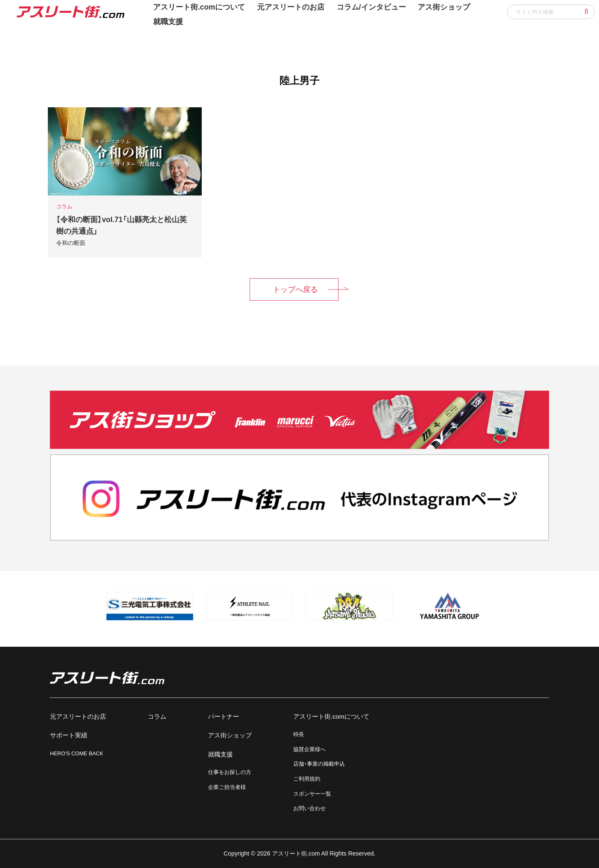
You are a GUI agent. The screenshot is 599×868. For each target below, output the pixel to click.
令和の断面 (71, 243)
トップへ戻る (295, 289)
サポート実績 (69, 735)
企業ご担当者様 (227, 787)
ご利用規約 (307, 779)
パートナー (224, 716)
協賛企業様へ (309, 749)
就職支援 (168, 22)
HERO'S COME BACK (77, 753)
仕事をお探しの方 (230, 772)
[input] (551, 12)
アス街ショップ (230, 735)
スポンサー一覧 (312, 794)
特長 (299, 734)
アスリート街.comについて (331, 716)
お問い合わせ (309, 808)
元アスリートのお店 (78, 716)
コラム (157, 716)
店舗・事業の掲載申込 (319, 764)
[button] (586, 12)
